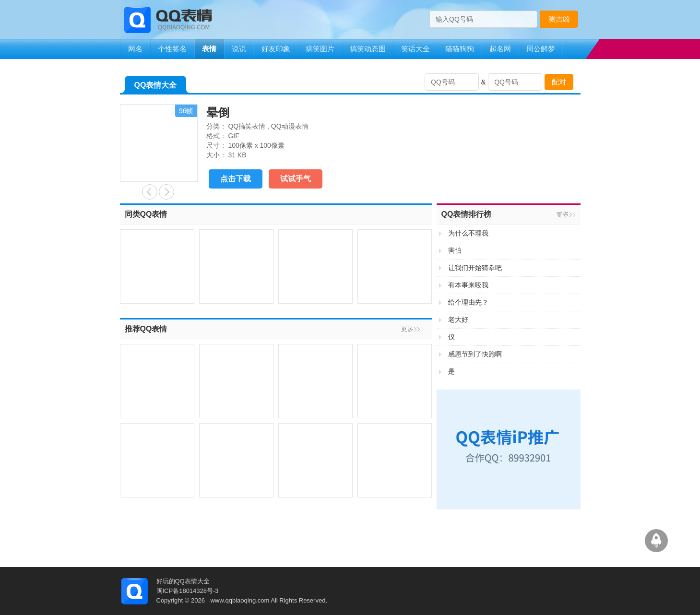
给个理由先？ (468, 302)
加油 (150, 192)
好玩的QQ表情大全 (183, 581)
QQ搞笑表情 (247, 126)
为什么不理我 (468, 233)
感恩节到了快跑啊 (475, 354)
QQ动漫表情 (290, 126)
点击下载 (236, 179)
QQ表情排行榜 (467, 214)
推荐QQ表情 (146, 329)
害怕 (455, 250)
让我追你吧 (166, 192)
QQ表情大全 (156, 87)
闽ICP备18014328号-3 (188, 591)
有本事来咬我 (468, 285)
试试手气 (296, 179)
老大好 (458, 319)
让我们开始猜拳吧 (475, 268)
